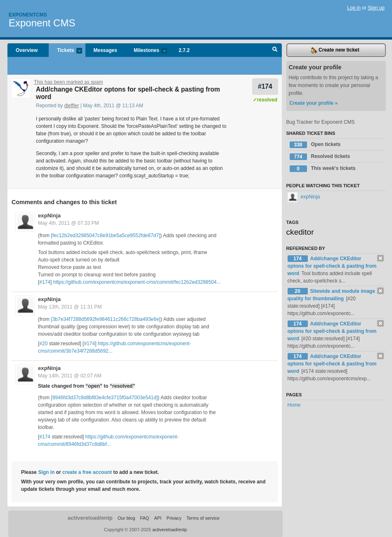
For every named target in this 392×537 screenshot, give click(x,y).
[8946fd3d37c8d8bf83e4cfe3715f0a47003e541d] (104, 398)
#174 (265, 86)
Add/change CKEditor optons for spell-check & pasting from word (332, 266)
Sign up (376, 8)
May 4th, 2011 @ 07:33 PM (68, 223)
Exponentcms (28, 15)
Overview (27, 50)
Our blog (126, 518)
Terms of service (203, 518)
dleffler (72, 106)
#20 (43, 344)
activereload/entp (90, 518)
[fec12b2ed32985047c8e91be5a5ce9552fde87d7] (105, 236)
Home (294, 405)
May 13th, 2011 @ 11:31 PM (70, 307)
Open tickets (315, 145)
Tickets (65, 51)
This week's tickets (323, 169)
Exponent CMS (42, 23)
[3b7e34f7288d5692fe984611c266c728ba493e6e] (106, 319)
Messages (105, 50)
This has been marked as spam (68, 82)
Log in (354, 8)
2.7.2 (184, 50)
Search (275, 50)
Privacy (174, 518)
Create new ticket (335, 50)
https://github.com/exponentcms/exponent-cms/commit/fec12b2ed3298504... (137, 282)
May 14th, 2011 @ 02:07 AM (70, 376)
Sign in (46, 472)
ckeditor (300, 232)
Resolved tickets (320, 157)
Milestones (146, 51)
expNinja (49, 216)
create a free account (87, 472)
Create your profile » (314, 103)
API (158, 518)
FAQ (144, 518)
